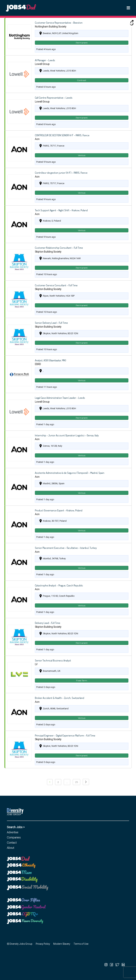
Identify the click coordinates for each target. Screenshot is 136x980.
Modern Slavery (62, 944)
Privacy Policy (43, 944)
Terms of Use (81, 944)
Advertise (13, 832)
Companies (14, 837)
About (11, 848)
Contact (12, 843)
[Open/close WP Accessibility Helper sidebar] (132, 23)
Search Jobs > (16, 827)
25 (76, 782)
